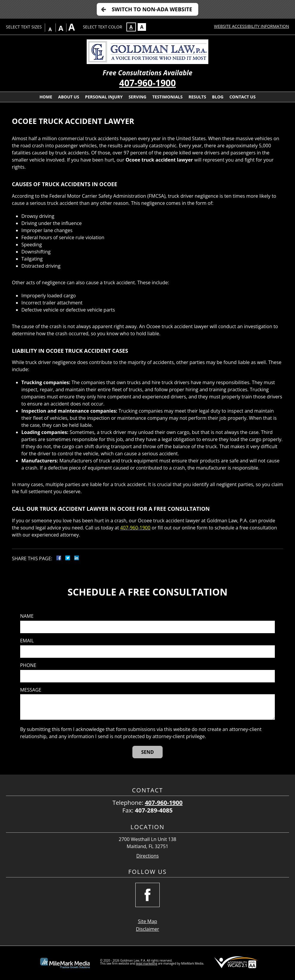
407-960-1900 (148, 83)
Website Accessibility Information (252, 26)
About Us (69, 97)
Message (31, 690)
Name (27, 616)
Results (197, 97)
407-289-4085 (154, 810)
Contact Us (242, 97)
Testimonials (167, 97)
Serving (137, 97)
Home (46, 97)
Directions (147, 856)
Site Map (148, 921)
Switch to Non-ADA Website (152, 9)
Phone (28, 665)
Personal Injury (104, 97)
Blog (218, 97)
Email (27, 641)
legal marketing (147, 963)
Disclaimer (147, 929)
